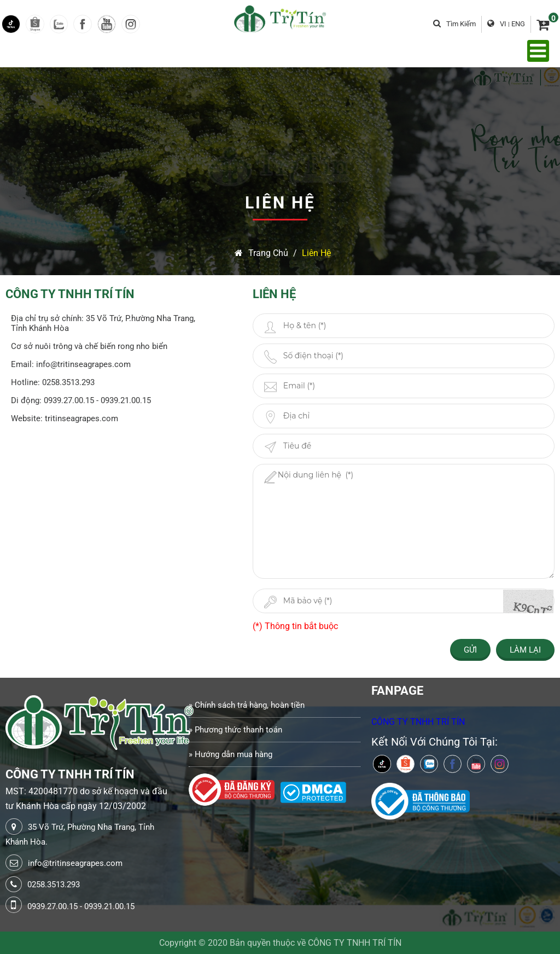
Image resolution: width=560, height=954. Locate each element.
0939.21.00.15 (109, 906)
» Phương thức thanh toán (235, 730)
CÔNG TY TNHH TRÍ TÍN (418, 722)
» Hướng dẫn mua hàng (231, 754)
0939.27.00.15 (52, 906)
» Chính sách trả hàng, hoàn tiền (247, 705)
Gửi (470, 650)
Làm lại (525, 650)
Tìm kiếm (454, 24)
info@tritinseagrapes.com (75, 863)
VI (503, 24)
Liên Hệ (316, 253)
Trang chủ (261, 253)
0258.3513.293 (54, 885)
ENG (518, 24)
